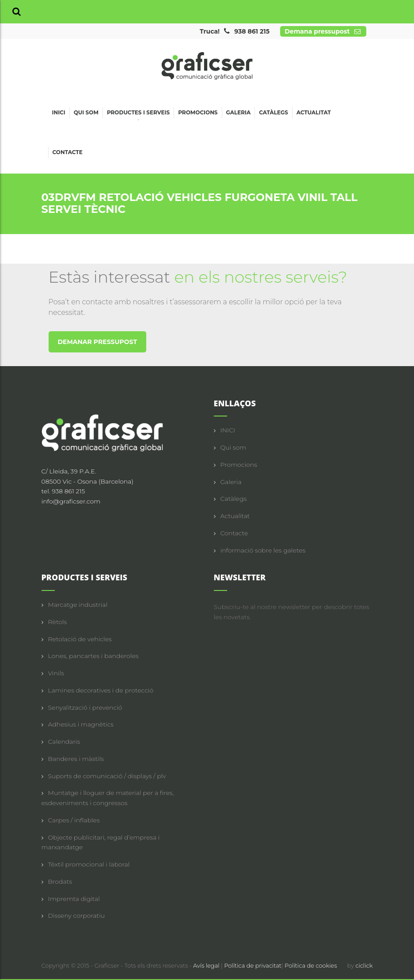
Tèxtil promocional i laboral (89, 864)
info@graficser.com (71, 501)
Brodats (60, 882)
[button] (17, 12)
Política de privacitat (253, 965)
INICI (228, 430)
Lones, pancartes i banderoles (93, 656)
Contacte (68, 152)
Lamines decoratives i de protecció (101, 690)
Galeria (239, 112)
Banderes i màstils (76, 759)
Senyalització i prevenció (85, 708)
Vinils (56, 673)
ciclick (364, 965)
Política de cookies (311, 965)
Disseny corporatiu (77, 916)
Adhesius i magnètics (81, 724)
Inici (59, 112)
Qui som (86, 112)
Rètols (58, 622)
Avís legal (207, 965)
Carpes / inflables (74, 820)
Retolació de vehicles (80, 639)
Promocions (198, 112)
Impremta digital (74, 899)
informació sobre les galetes (263, 550)
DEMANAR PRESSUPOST (98, 342)
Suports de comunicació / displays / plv (107, 776)
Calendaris (64, 742)
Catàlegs (273, 112)
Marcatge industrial (78, 605)
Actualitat (314, 112)
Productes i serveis (138, 114)
